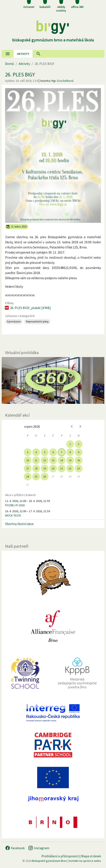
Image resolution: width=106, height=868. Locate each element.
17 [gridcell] (28, 468)
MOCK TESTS (13, 515)
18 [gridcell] (36, 468)
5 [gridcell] (45, 452)
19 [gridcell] (45, 468)
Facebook (15, 848)
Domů (10, 64)
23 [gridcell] (79, 468)
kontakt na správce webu (85, 861)
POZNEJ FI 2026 (15, 505)
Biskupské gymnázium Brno (49, 861)
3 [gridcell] (28, 452)
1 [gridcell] (70, 444)
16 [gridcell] (79, 460)
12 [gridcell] (45, 460)
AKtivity (23, 54)
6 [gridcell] (53, 452)
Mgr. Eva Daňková (62, 81)
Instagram (39, 848)
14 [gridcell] (62, 460)
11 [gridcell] (36, 460)
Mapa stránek (91, 856)
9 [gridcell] (79, 452)
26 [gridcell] (45, 476)
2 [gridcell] (79, 444)
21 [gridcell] (62, 468)
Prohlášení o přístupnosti (60, 856)
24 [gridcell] (28, 476)
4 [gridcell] (36, 452)
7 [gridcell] (62, 452)
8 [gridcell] (70, 452)
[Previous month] (72, 426)
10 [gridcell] (28, 460)
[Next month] (80, 426)
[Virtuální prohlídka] (53, 380)
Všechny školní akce (19, 524)
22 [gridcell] (70, 468)
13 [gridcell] (53, 460)
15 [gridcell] (70, 460)
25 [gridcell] (36, 476)
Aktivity (24, 64)
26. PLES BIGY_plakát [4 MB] (28, 308)
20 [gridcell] (53, 468)
